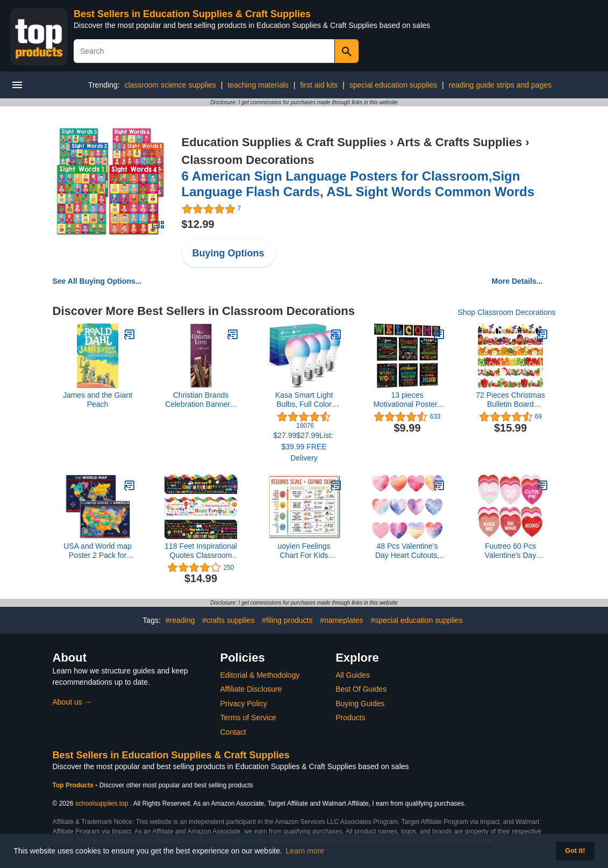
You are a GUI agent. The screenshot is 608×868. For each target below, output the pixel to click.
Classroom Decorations (248, 160)
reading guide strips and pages (500, 85)
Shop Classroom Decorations (506, 312)
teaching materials (258, 85)
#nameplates (341, 620)
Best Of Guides (361, 689)
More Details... (517, 281)
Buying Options (228, 253)
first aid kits (319, 85)
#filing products (287, 620)
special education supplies (393, 85)
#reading (180, 620)
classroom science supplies (170, 85)
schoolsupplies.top (102, 804)
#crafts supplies (228, 620)
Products (350, 718)
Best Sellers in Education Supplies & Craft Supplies (192, 14)
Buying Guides (360, 704)
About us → (72, 702)
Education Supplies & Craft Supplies (284, 142)
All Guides (353, 675)
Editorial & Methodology (260, 675)
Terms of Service (248, 718)
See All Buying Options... (97, 281)
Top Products (74, 785)
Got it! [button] (575, 851)
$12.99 (198, 224)
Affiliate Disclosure (251, 689)
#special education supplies (416, 620)
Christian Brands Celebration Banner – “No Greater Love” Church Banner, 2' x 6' (201, 400)
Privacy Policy (244, 704)
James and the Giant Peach (98, 400)
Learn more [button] (305, 851)
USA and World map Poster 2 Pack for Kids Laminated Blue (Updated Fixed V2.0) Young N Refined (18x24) (98, 551)
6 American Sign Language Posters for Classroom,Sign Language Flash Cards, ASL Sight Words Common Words (358, 184)
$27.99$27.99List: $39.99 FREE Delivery (304, 447)
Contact (233, 732)
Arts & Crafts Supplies (460, 142)
